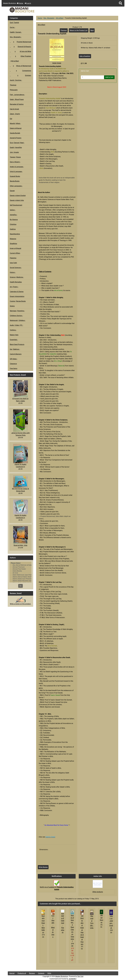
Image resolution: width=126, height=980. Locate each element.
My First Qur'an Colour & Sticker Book (20, 484)
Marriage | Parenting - (17, 311)
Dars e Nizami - (15, 162)
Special (12, 973)
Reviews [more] (16, 593)
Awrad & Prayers (16, 138)
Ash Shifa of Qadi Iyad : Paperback (63, 923)
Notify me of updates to (57, 886)
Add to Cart (109, 77)
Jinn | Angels (14, 152)
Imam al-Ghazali (16, 248)
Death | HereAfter (16, 147)
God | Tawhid (14, 23)
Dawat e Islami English (18, 196)
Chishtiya (13, 224)
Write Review (43, 867)
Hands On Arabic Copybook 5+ (21, 456)
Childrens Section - (16, 316)
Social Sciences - (16, 268)
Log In (28, 3)
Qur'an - (13, 27)
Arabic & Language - (17, 167)
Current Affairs (15, 253)
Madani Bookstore (62, 976)
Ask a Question (85, 56)
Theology (13, 85)
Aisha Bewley (20, 571)
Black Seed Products (17, 344)
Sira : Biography (49, 18)
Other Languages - (16, 186)
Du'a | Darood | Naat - (17, 143)
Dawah (12, 191)
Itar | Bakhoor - (15, 349)
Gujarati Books (15, 176)
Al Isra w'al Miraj (20, 51)
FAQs (49, 973)
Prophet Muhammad (20, 42)
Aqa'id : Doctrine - (16, 80)
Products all (22, 973)
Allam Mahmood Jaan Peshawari (20, 575)
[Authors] (20, 572)
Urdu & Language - (16, 172)
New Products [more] (18, 375)
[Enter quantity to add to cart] (92, 77)
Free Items (14, 368)
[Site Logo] (26, 10)
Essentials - (14, 340)
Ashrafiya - (14, 215)
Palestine (13, 258)
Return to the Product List (79, 30)
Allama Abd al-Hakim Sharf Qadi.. (20, 577)
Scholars (20, 75)
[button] (120, 3)
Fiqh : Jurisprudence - (17, 95)
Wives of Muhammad (20, 66)
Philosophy (14, 90)
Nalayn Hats (14, 335)
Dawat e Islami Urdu (17, 200)
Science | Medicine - (17, 277)
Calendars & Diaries (17, 292)
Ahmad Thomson (20, 567)
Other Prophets (20, 56)
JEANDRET (73, 979)
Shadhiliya (13, 244)
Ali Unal (20, 573)
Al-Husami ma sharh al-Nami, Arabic (20, 391)
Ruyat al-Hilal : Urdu (21, 536)
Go (20, 586)
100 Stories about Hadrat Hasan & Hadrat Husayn (82, 930)
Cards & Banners (16, 354)
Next (92, 30)
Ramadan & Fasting (17, 104)
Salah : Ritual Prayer (17, 99)
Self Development (16, 205)
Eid (11, 119)
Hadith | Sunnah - (16, 32)
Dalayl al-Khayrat (16, 128)
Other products (98, 892)
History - (13, 272)
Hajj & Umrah (14, 109)
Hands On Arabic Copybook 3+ (21, 509)
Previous (64, 30)
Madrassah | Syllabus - (18, 320)
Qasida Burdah (15, 133)
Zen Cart (80, 976)
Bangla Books (15, 181)
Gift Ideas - (14, 359)
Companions (20, 71)
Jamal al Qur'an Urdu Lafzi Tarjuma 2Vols (20, 423)
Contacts (41, 973)
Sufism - (13, 210)
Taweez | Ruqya (15, 157)
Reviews (32, 973)
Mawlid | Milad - (15, 123)
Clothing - (13, 330)
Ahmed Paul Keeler (20, 569)
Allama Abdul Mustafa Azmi (20, 581)
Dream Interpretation (17, 296)
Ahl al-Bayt (60, 18)
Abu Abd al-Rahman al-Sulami (20, 565)
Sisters (12, 306)
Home (20, 3)
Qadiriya (13, 229)
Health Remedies (16, 282)
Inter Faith (13, 263)
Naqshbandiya (15, 234)
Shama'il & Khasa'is (20, 47)
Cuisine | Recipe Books (18, 301)
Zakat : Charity (15, 114)
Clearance (13, 364)
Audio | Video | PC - (16, 325)
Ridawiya (13, 239)
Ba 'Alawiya (14, 220)
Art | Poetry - (14, 287)
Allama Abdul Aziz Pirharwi (20, 579)
